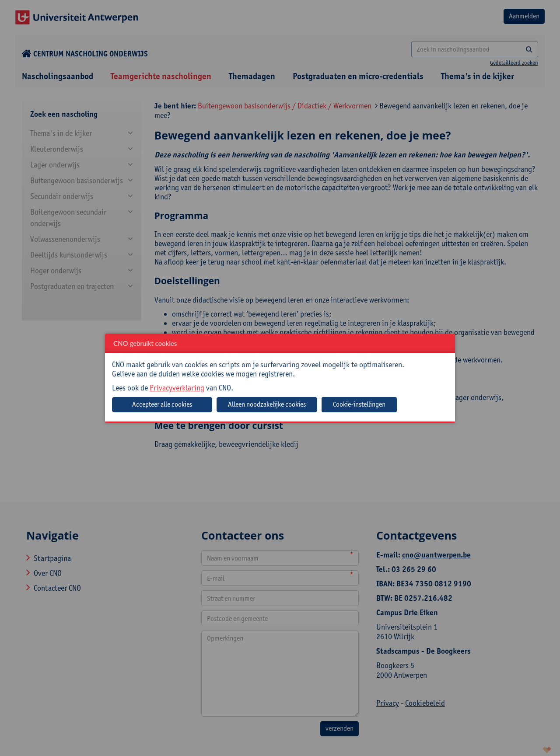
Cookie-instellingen (359, 404)
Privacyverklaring (177, 388)
